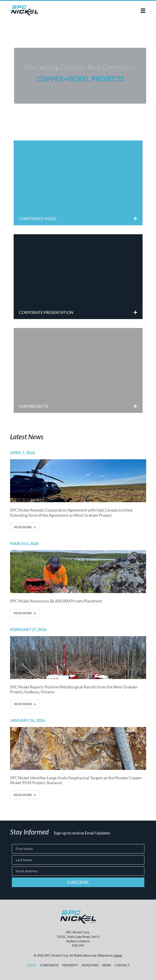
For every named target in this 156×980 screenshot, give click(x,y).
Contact (122, 965)
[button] (143, 11)
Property (70, 965)
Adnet (118, 955)
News (107, 965)
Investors (90, 965)
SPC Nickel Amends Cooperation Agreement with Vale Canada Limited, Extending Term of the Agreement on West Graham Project (72, 513)
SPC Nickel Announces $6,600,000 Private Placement (56, 601)
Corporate (49, 965)
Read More (25, 527)
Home (31, 965)
